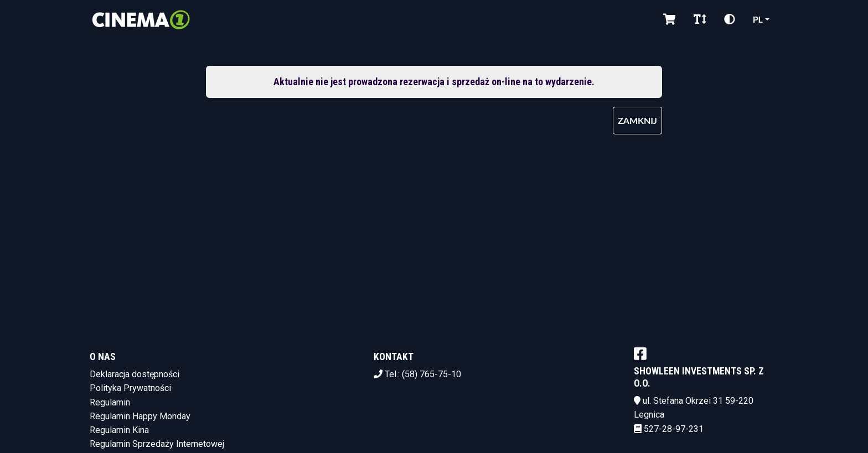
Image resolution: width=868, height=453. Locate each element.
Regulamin (110, 402)
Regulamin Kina (119, 430)
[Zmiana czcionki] (700, 19)
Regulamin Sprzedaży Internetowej (157, 444)
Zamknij (637, 120)
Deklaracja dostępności (135, 374)
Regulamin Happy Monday (140, 416)
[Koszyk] (670, 19)
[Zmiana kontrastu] (730, 19)
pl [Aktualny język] (758, 19)
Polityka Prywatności (130, 388)
